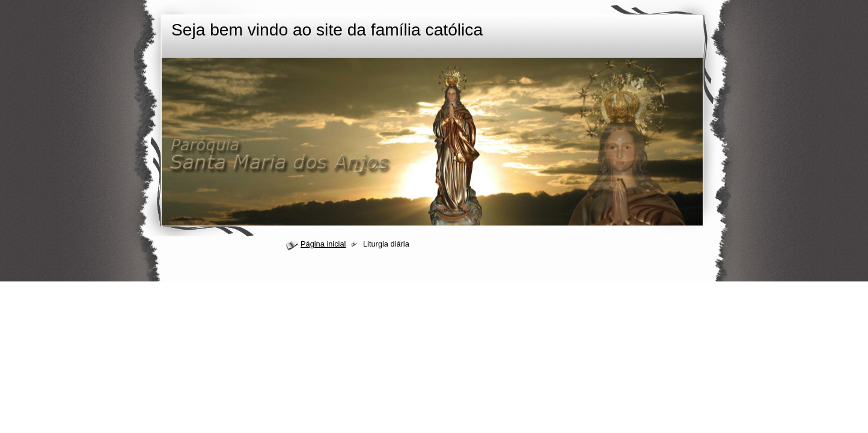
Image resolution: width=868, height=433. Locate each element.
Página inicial (323, 244)
